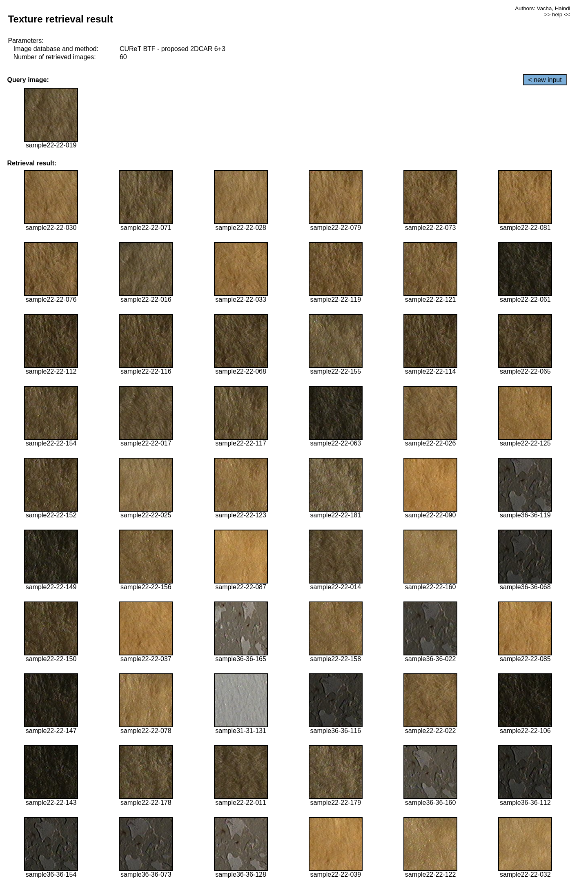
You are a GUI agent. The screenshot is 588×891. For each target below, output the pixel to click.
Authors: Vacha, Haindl (542, 8)
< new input (545, 80)
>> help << (557, 14)
